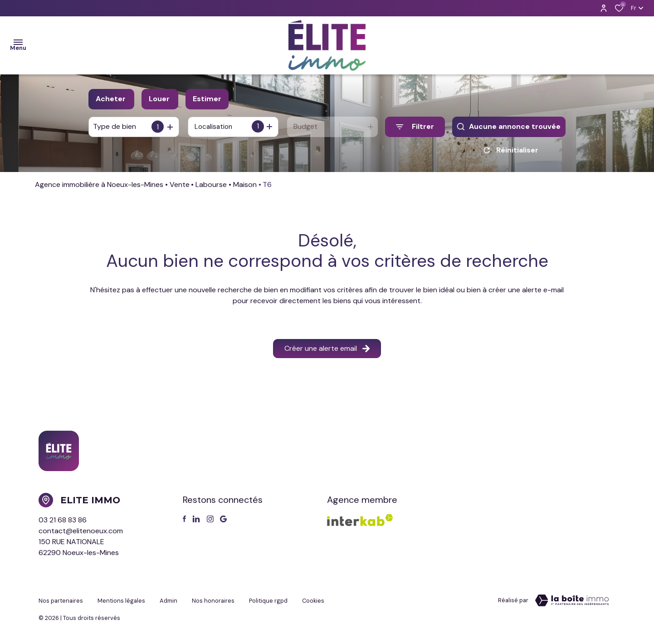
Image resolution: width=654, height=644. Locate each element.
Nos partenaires (61, 602)
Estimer (207, 99)
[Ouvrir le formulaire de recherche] (415, 127)
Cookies (313, 602)
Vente (180, 188)
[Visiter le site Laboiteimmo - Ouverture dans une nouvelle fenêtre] (572, 604)
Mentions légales (121, 602)
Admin (168, 602)
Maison (245, 188)
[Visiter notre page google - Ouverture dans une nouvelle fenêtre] (223, 522)
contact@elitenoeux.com (81, 534)
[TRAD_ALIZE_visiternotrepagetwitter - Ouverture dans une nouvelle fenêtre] (196, 522)
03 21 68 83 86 (63, 523)
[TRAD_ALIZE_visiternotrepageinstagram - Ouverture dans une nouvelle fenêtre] (210, 522)
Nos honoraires (213, 602)
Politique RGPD (268, 602)
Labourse (211, 188)
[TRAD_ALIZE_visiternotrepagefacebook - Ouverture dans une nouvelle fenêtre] (184, 522)
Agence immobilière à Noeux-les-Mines (99, 188)
